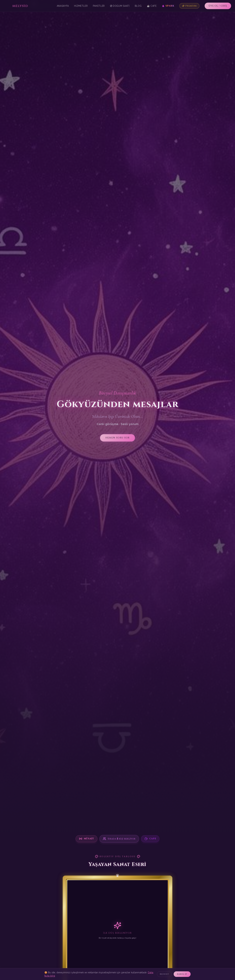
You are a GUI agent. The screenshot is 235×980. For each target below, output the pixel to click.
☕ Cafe (152, 6)
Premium (189, 6)
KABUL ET (182, 974)
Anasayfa (63, 6)
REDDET (164, 974)
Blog (138, 6)
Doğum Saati (120, 6)
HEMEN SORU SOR (117, 438)
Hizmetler (81, 6)
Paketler (99, 6)
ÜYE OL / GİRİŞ (218, 6)
